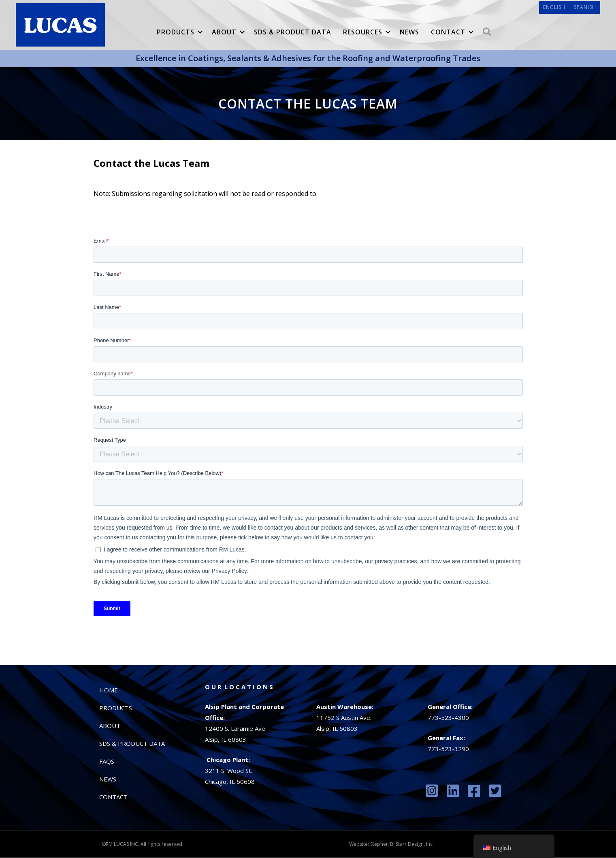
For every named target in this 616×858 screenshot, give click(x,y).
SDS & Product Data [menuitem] (293, 32)
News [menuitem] (409, 32)
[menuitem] (554, 8)
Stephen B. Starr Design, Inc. (402, 844)
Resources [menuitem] (363, 32)
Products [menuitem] (176, 32)
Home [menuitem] (109, 690)
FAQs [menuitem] (107, 762)
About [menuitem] (224, 32)
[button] (200, 32)
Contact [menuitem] (448, 32)
